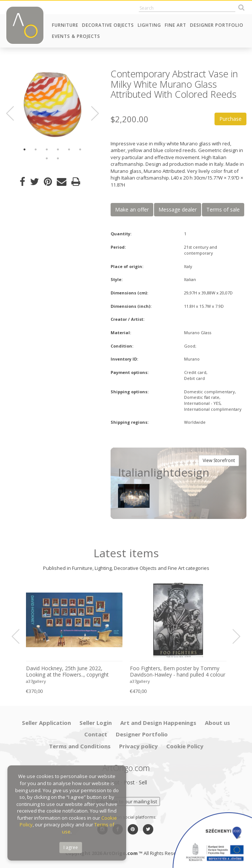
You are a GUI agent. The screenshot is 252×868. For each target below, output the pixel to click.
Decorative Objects (108, 25)
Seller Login (96, 723)
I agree (71, 847)
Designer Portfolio (217, 25)
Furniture (65, 25)
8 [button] (58, 158)
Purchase (230, 119)
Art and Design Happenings (158, 723)
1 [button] (24, 149)
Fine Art (176, 25)
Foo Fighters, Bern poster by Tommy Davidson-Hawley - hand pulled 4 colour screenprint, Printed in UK (178, 672)
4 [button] (58, 149)
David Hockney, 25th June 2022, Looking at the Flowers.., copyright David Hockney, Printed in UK (67, 672)
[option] (53, 105)
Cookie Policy (185, 746)
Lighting (149, 25)
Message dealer (178, 209)
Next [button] (91, 113)
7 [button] (47, 158)
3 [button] (47, 149)
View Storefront (219, 460)
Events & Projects (76, 36)
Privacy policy (138, 746)
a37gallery (36, 681)
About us (217, 723)
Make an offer (132, 209)
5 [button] (69, 149)
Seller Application (46, 723)
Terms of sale (223, 209)
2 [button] (36, 149)
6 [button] (80, 149)
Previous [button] (14, 113)
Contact (96, 734)
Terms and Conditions (80, 746)
